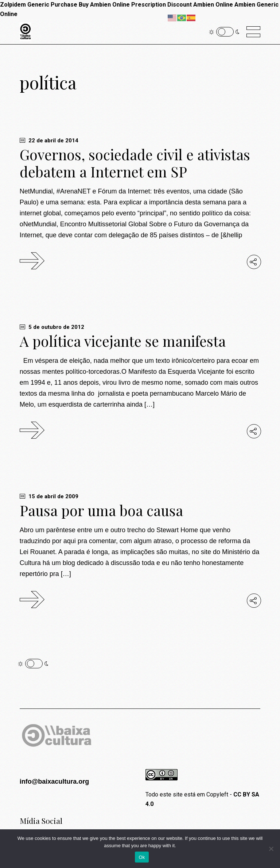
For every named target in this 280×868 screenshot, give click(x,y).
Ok (142, 857)
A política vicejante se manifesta (123, 341)
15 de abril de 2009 (49, 496)
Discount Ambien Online (200, 5)
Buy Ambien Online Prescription (122, 5)
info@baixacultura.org (55, 781)
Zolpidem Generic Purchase (39, 5)
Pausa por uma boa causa (101, 510)
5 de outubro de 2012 (52, 327)
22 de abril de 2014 (49, 141)
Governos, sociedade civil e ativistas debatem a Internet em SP (135, 163)
